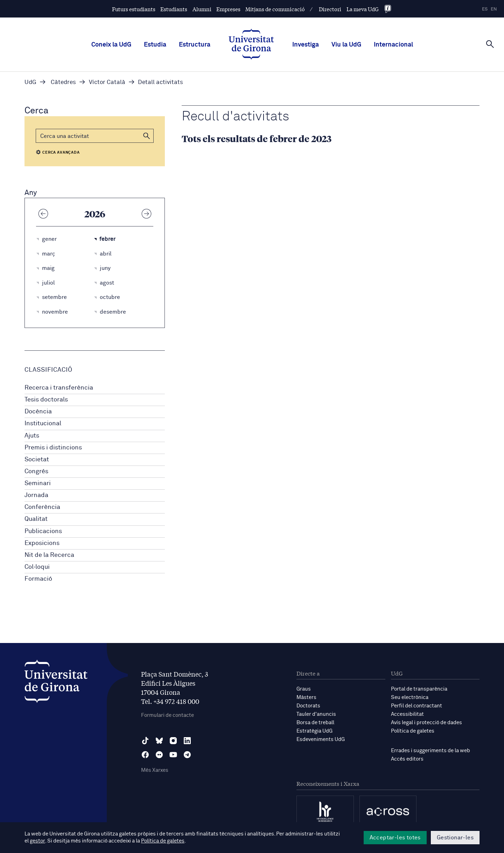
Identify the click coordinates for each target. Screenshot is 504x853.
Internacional (393, 45)
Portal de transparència (419, 689)
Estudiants (174, 9)
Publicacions (43, 531)
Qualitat (36, 519)
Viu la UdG (346, 45)
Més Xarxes (155, 770)
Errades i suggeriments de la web (430, 751)
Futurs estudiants (134, 9)
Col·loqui (37, 567)
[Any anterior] (43, 214)
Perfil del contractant (416, 706)
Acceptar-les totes (395, 838)
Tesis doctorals (46, 400)
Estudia (155, 45)
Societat (37, 460)
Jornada (36, 495)
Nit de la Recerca (49, 555)
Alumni (202, 9)
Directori (330, 9)
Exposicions (42, 543)
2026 (95, 214)
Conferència (42, 507)
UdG (30, 82)
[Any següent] (146, 214)
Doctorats (308, 706)
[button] (147, 136)
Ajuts (32, 436)
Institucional (43, 424)
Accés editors (407, 759)
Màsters (306, 697)
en (494, 9)
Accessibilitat (407, 714)
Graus (304, 689)
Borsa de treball (315, 723)
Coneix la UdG (111, 45)
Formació (38, 579)
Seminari (38, 483)
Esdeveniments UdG (321, 739)
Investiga (306, 45)
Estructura (195, 45)
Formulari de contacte (167, 715)
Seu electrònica (410, 697)
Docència (38, 412)
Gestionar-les (455, 838)
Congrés (36, 471)
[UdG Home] (251, 45)
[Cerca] (490, 44)
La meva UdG (363, 9)
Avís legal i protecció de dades (426, 723)
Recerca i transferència (59, 388)
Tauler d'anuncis (316, 714)
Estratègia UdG (314, 731)
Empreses (228, 9)
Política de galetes (413, 731)
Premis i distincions (53, 448)
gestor (37, 841)
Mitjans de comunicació (275, 9)
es (485, 9)
